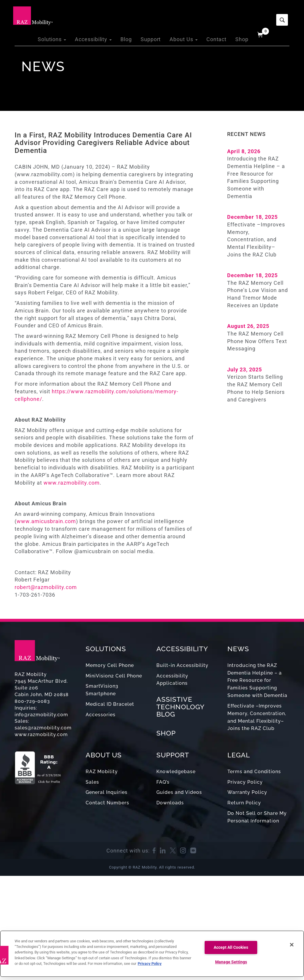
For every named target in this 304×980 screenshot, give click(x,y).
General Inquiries (107, 792)
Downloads (170, 803)
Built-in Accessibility (182, 665)
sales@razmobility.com (43, 728)
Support (157, 14)
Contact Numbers (107, 803)
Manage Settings (231, 962)
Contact (218, 14)
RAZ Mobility (102, 772)
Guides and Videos (179, 792)
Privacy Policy (245, 782)
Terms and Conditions (254, 772)
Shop (242, 14)
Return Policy (244, 803)
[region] (152, 954)
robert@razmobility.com (46, 587)
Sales (92, 782)
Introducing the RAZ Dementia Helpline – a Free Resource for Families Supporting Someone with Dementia (257, 680)
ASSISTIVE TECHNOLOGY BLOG (180, 707)
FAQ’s (163, 782)
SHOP (166, 733)
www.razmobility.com (72, 483)
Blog (134, 14)
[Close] (292, 945)
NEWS (238, 649)
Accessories (101, 715)
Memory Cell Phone (110, 665)
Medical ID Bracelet (110, 704)
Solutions (65, 14)
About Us (188, 14)
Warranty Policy (247, 792)
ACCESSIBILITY (182, 649)
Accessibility (104, 14)
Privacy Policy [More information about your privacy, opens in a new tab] (150, 964)
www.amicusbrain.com (46, 521)
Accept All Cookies (231, 947)
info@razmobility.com (41, 715)
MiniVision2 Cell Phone (114, 676)
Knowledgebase (176, 772)
